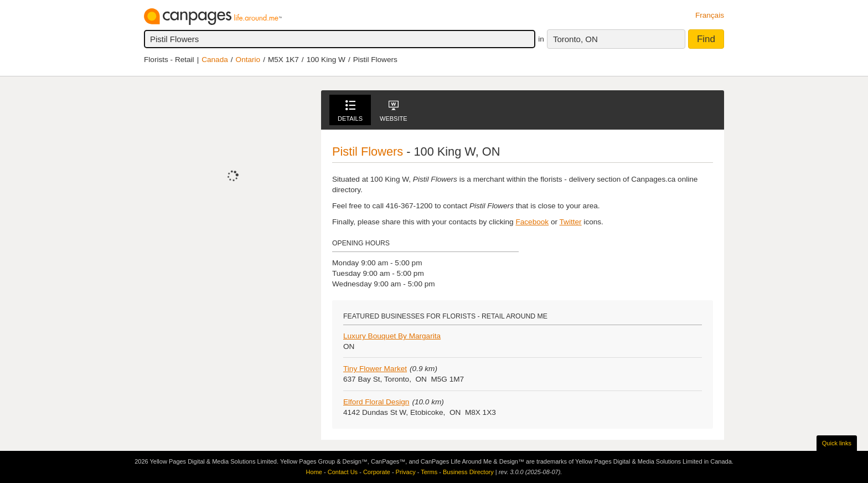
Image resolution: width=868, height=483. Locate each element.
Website (394, 111)
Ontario (248, 60)
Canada (215, 60)
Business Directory (468, 472)
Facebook (532, 222)
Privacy (406, 472)
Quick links (837, 443)
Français (710, 15)
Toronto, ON (575, 39)
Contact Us (343, 472)
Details (350, 111)
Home (314, 472)
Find (706, 39)
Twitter (571, 222)
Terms (429, 472)
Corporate (377, 472)
